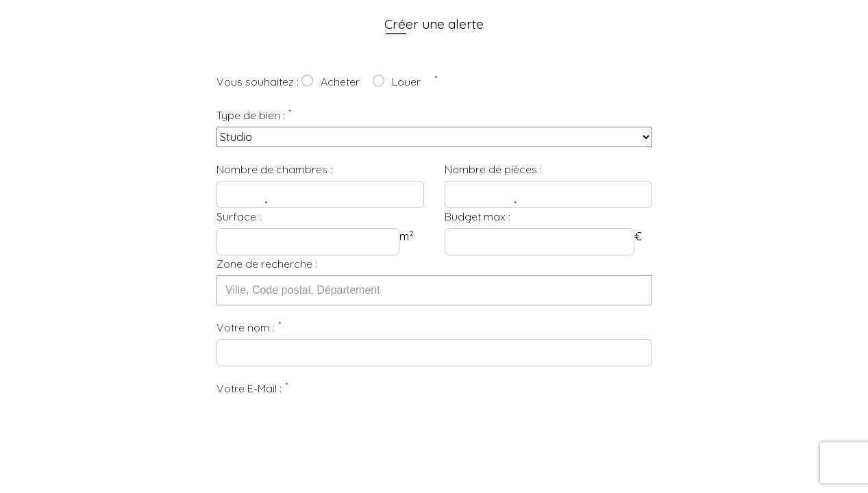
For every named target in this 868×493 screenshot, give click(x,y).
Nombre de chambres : (274, 169)
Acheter (340, 81)
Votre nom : (246, 327)
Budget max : (478, 216)
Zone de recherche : (267, 264)
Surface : (239, 216)
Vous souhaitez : (258, 81)
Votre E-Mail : (249, 388)
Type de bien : (251, 115)
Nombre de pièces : (493, 169)
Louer (406, 81)
